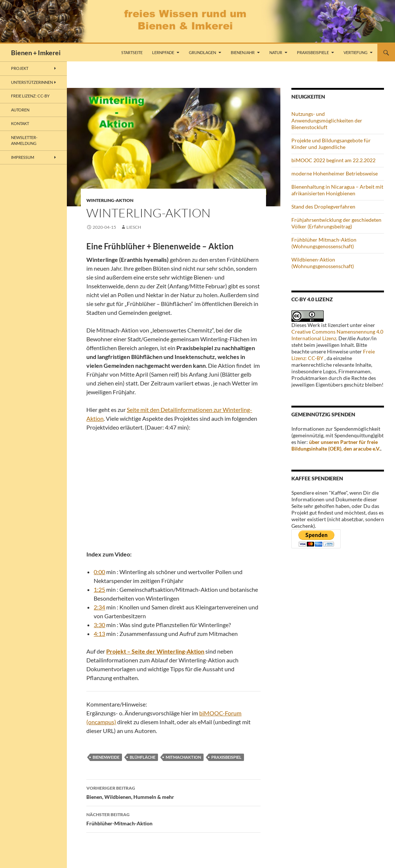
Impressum (23, 157)
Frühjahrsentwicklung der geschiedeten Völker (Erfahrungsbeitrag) (336, 223)
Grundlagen (202, 52)
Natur (276, 52)
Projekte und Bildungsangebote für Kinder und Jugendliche (331, 144)
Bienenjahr (243, 52)
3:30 (99, 625)
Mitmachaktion (183, 757)
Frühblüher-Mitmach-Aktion (173, 818)
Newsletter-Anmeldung (24, 140)
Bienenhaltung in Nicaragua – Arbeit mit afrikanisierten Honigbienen (337, 190)
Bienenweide (106, 757)
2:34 (99, 607)
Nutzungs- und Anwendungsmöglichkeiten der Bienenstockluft (327, 120)
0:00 (99, 572)
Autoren (20, 110)
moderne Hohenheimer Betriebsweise (335, 173)
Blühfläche (143, 757)
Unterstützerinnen (32, 82)
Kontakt (20, 123)
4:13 (99, 634)
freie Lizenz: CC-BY (30, 96)
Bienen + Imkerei (36, 53)
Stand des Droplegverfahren (323, 207)
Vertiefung (355, 52)
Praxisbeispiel (226, 757)
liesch (134, 227)
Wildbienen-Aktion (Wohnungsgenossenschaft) (323, 263)
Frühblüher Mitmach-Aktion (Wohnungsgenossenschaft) (324, 243)
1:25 (99, 589)
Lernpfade (163, 52)
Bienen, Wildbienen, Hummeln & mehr (173, 792)
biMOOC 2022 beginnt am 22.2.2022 (333, 160)
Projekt (20, 68)
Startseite (132, 52)
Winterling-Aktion (110, 200)
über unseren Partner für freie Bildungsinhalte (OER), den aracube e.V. (336, 445)
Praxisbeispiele (313, 52)
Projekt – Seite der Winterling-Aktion (155, 651)
